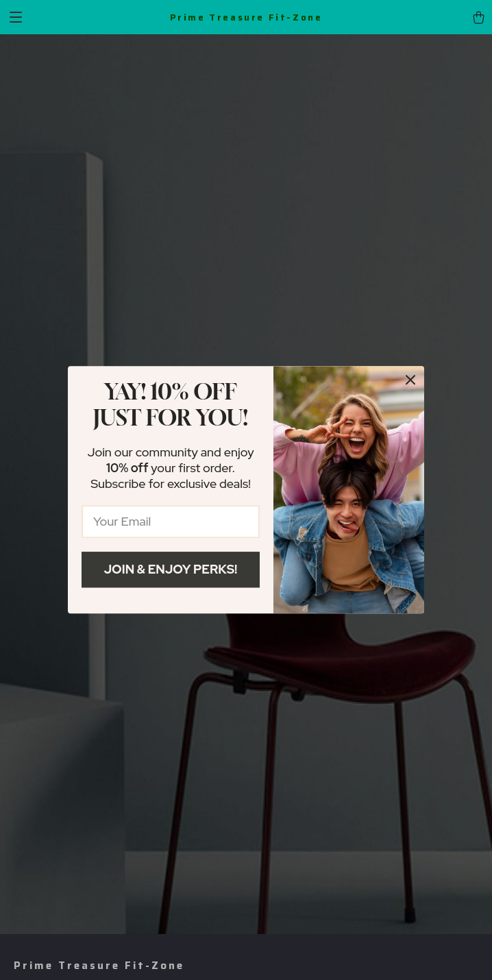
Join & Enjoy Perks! (171, 569)
